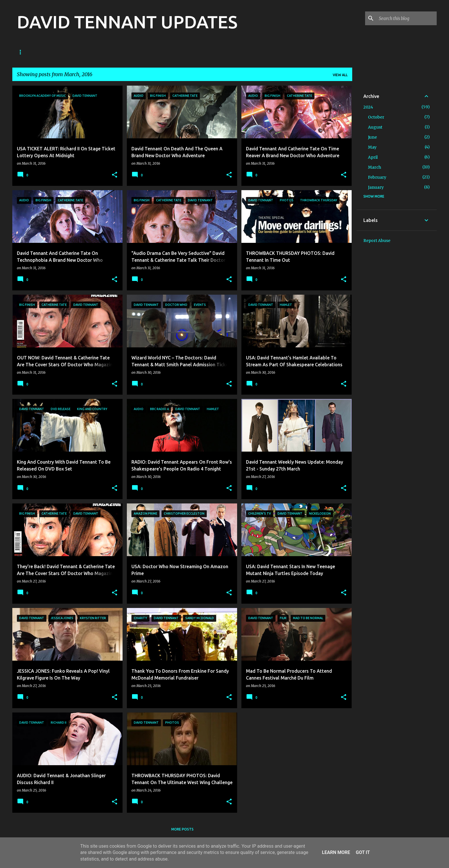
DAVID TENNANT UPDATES (127, 22)
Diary (179, 52)
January (376, 187)
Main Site (247, 52)
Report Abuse (377, 241)
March (375, 167)
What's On (278, 52)
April (373, 157)
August (375, 127)
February (377, 177)
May (372, 147)
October (376, 117)
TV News (121, 52)
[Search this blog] (407, 18)
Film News (152, 52)
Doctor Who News (35, 52)
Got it (363, 852)
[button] (115, 175)
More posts (182, 829)
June (372, 137)
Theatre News (211, 52)
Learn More (336, 852)
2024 (368, 107)
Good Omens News (83, 52)
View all (340, 75)
